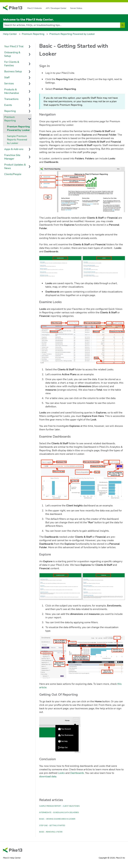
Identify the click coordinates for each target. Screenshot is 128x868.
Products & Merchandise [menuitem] (12, 91)
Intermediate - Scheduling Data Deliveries (59, 812)
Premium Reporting (33, 34)
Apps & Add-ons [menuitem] (14, 149)
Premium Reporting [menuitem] (10, 119)
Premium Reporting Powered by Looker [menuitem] (18, 128)
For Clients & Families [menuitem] (12, 64)
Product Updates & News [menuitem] (15, 166)
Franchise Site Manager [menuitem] (12, 157)
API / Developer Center (56, 8)
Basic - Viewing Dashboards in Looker (57, 819)
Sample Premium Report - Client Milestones (59, 806)
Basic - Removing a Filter (51, 832)
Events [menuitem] (8, 105)
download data (48, 776)
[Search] (122, 25)
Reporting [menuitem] (10, 111)
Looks (61, 773)
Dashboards (77, 773)
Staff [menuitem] (7, 77)
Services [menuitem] (9, 83)
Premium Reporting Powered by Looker (72, 34)
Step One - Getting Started (52, 825)
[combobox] (62, 25)
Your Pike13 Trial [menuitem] (14, 46)
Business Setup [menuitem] (13, 71)
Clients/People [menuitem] (13, 174)
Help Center (10, 34)
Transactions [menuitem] (11, 99)
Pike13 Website (34, 8)
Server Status (76, 8)
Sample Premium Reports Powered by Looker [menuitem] (17, 140)
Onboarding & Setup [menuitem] (12, 54)
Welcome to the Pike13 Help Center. (28, 20)
